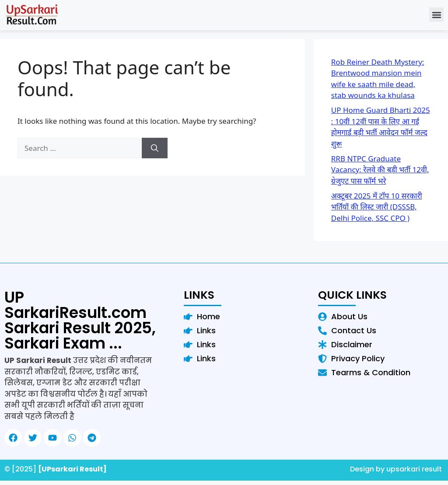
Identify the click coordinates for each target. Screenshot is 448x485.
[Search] (155, 148)
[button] (436, 15)
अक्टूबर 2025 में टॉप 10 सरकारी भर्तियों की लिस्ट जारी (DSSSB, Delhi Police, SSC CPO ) (377, 207)
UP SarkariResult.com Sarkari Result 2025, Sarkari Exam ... (80, 320)
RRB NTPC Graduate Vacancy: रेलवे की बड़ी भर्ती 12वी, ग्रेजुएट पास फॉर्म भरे (380, 170)
